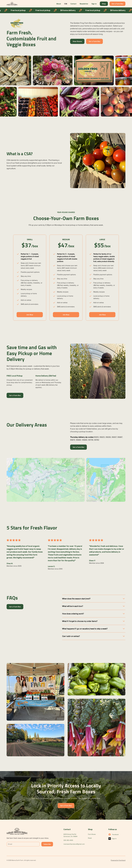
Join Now (30, 315)
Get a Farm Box (117, 4)
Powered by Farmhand (118, 860)
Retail (90, 838)
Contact (73, 4)
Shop (104, 4)
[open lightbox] (35, 692)
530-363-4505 (68, 840)
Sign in (94, 4)
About (59, 4)
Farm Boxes (92, 834)
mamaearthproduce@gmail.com (74, 844)
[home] (12, 4)
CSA (66, 4)
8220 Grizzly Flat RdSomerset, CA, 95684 (70, 835)
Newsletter (84, 4)
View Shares (77, 41)
